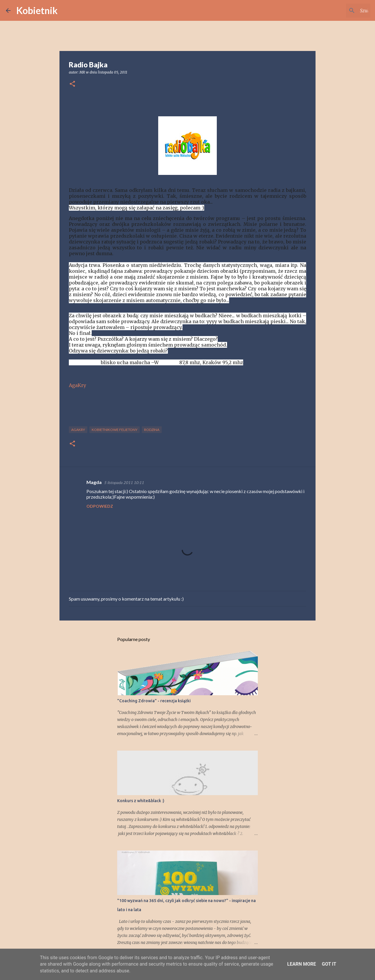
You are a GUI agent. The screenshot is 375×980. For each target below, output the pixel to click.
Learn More (301, 964)
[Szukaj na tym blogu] (340, 11)
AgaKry (77, 385)
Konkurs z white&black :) (141, 801)
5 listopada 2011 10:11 (124, 483)
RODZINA (152, 430)
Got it (329, 964)
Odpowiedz (100, 506)
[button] (72, 84)
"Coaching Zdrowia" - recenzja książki (154, 701)
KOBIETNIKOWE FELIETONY (115, 430)
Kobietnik (37, 10)
